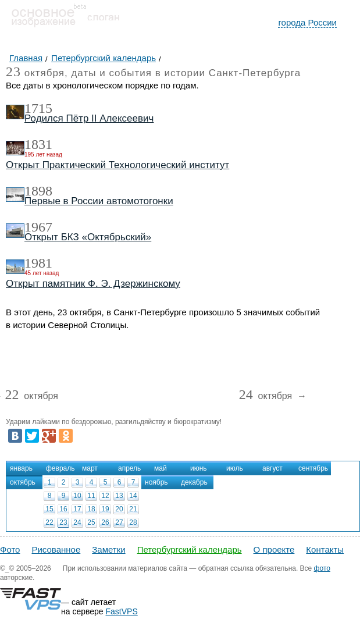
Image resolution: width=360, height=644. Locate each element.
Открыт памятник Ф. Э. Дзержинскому (93, 284)
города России (307, 22)
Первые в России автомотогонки (99, 201)
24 (77, 522)
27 (119, 522)
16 (63, 509)
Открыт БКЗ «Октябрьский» (88, 237)
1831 (38, 144)
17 (77, 509)
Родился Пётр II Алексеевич (89, 118)
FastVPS (122, 611)
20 (119, 509)
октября (31, 396)
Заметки (108, 549)
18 (91, 509)
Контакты (325, 549)
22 (49, 522)
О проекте (274, 549)
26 (105, 522)
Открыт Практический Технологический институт (117, 165)
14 (133, 496)
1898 (38, 191)
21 (133, 509)
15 (49, 509)
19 (105, 509)
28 (133, 522)
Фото (10, 549)
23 (63, 522)
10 (77, 496)
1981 (38, 263)
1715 (38, 108)
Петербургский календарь (190, 549)
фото (322, 568)
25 (91, 522)
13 (119, 496)
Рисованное (56, 549)
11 (91, 496)
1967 (38, 227)
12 (105, 496)
